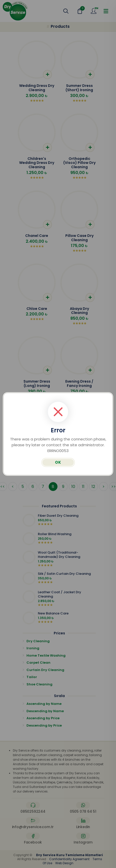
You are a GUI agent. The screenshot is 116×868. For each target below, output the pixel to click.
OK (58, 462)
